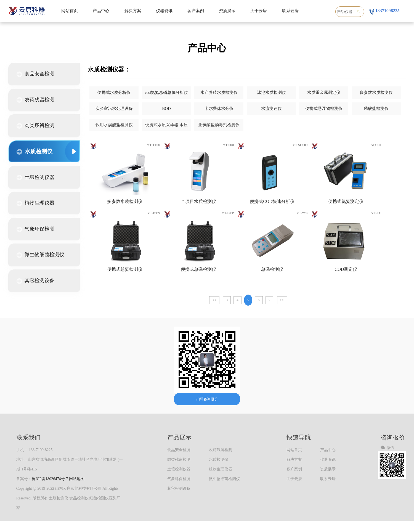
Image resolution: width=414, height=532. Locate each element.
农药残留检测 (35, 100)
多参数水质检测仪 (376, 92)
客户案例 (196, 11)
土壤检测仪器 (35, 178)
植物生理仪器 (35, 203)
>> (282, 300)
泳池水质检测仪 (271, 92)
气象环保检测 (35, 229)
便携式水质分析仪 (114, 92)
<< (214, 300)
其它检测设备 (35, 281)
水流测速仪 (271, 108)
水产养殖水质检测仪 (219, 92)
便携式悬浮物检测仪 (324, 108)
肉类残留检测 (35, 126)
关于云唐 (259, 11)
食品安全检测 (35, 74)
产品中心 (101, 11)
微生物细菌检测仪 (40, 255)
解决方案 (133, 11)
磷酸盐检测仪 (376, 108)
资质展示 (227, 11)
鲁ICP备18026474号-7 (50, 479)
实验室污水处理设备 (114, 108)
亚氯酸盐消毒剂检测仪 (219, 125)
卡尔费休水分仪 (219, 108)
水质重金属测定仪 (324, 92)
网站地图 (77, 479)
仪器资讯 (164, 11)
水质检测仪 (34, 151)
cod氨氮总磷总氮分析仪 (167, 92)
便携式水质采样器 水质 (166, 125)
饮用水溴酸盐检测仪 (114, 125)
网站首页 (70, 11)
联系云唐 (290, 11)
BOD (166, 108)
